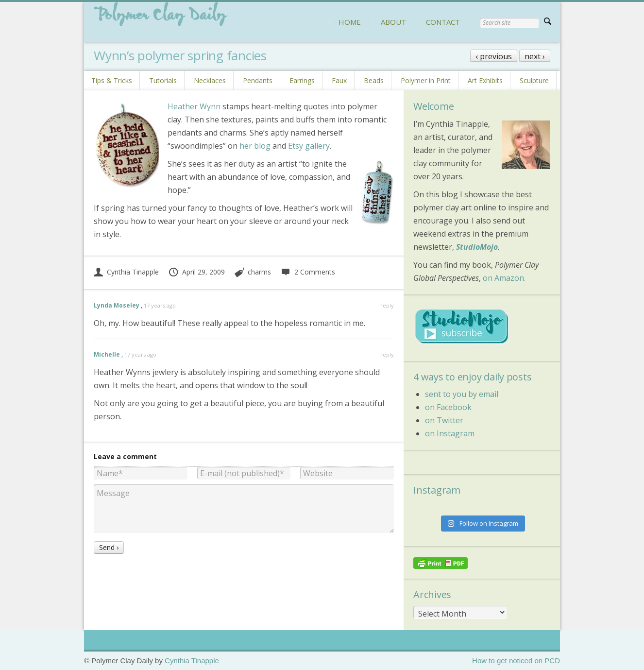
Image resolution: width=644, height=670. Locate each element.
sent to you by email (462, 394)
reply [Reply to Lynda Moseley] (387, 305)
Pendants (258, 80)
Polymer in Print (426, 80)
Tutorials (163, 80)
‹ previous (494, 56)
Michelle (107, 354)
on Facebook (448, 407)
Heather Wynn (194, 106)
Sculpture (534, 80)
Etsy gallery (309, 146)
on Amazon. (504, 278)
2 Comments (308, 272)
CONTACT (443, 22)
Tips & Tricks (112, 80)
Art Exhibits (485, 80)
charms (259, 272)
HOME (350, 22)
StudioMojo (477, 247)
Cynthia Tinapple (126, 272)
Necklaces (210, 80)
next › (535, 56)
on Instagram (450, 433)
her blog (255, 146)
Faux (339, 80)
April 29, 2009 (196, 272)
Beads (374, 80)
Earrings (302, 80)
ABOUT (393, 22)
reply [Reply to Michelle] (387, 354)
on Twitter (444, 420)
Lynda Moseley (117, 305)
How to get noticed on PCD (516, 661)
